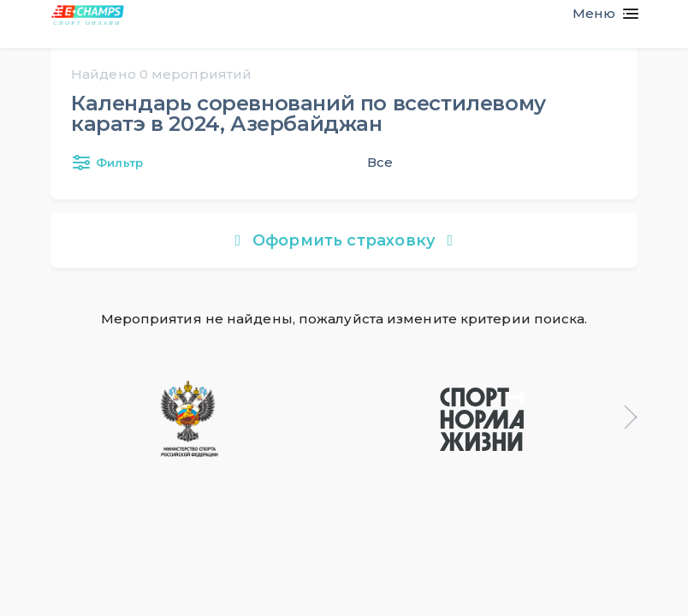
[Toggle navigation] (599, 14)
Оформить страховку (344, 240)
